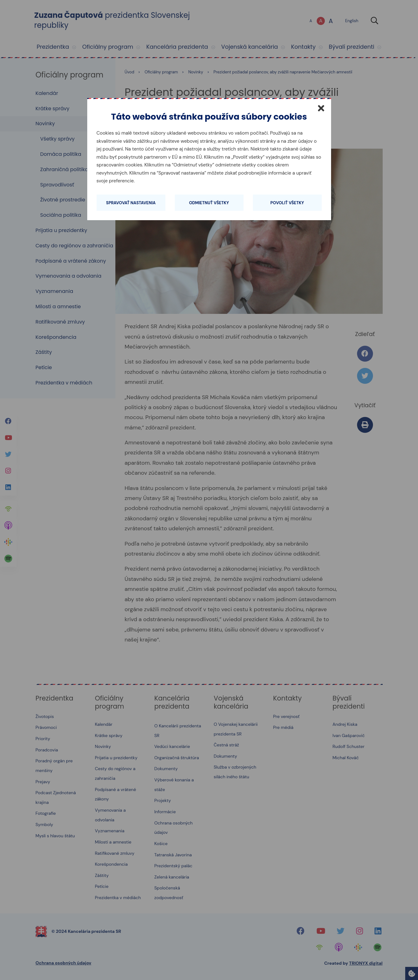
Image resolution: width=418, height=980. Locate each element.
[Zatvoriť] (321, 108)
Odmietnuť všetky (209, 203)
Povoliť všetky (287, 203)
